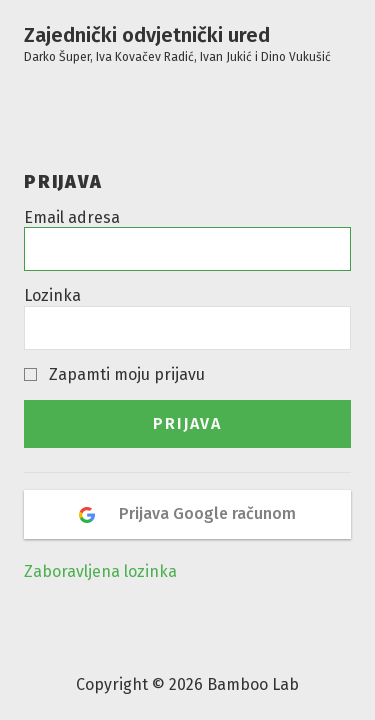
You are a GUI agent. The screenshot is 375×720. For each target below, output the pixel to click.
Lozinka (52, 295)
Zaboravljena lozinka (100, 571)
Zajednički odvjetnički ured (177, 44)
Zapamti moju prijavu (127, 375)
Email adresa (72, 217)
